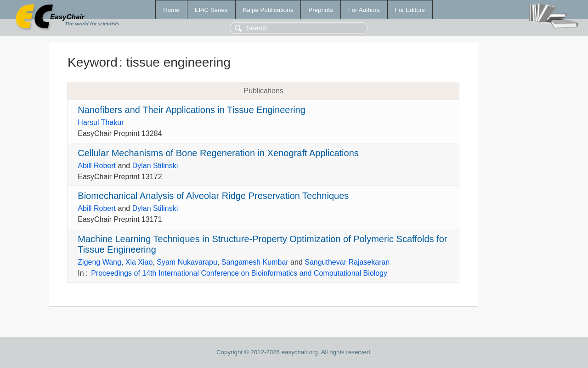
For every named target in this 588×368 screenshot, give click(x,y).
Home (171, 10)
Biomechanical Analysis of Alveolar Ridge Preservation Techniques (213, 196)
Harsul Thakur (101, 122)
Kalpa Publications (268, 10)
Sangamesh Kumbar (255, 262)
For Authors (364, 10)
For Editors (410, 10)
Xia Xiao (139, 262)
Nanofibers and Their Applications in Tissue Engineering (192, 110)
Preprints (320, 10)
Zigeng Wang (99, 262)
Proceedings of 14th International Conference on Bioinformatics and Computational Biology (239, 273)
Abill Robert (97, 166)
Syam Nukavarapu (187, 262)
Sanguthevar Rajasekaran (347, 262)
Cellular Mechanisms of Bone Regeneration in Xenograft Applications (218, 153)
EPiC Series (211, 10)
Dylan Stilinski (155, 166)
